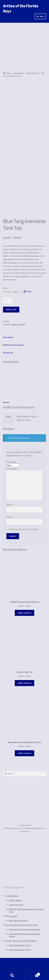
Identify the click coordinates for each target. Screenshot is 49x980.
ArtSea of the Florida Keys (21, 8)
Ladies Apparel (18, 73)
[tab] (25, 337)
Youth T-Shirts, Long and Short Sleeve (21, 941)
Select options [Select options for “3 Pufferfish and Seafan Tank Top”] (24, 613)
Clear (29, 291)
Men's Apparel (12, 916)
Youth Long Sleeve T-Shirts (20, 950)
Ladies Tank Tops (33, 73)
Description (8, 337)
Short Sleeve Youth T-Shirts (20, 945)
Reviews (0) (8, 353)
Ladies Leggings (15, 900)
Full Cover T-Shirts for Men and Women (25, 929)
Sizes (5, 288)
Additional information (13, 345)
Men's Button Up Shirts (18, 921)
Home (8, 73)
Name (10, 505)
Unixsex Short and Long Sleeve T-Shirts (22, 925)
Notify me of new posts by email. (24, 529)
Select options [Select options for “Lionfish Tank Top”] (24, 683)
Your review (12, 469)
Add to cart (11, 309)
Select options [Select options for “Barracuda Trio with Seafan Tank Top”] (24, 753)
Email (10, 517)
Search (12, 976)
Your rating (11, 462)
